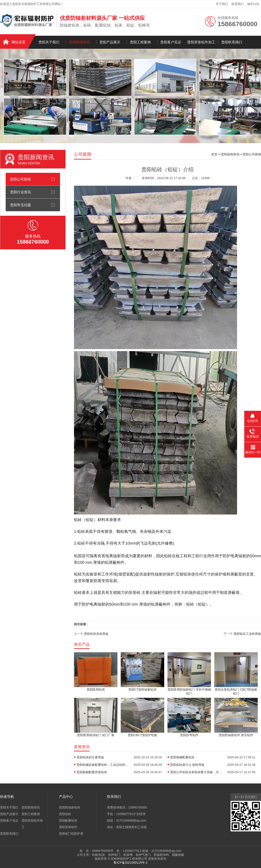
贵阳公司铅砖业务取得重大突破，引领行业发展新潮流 (196, 772)
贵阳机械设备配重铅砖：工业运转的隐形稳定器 (103, 765)
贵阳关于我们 (49, 42)
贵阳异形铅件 (68, 827)
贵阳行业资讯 (20, 192)
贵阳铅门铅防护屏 (71, 834)
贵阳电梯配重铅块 (182, 757)
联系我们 (238, 4)
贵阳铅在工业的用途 (247, 634)
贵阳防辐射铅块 (70, 807)
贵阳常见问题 (20, 205)
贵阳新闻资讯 (79, 42)
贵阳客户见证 (171, 42)
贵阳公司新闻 (20, 179)
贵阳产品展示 (110, 42)
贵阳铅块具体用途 (96, 634)
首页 (214, 154)
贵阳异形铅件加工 (201, 42)
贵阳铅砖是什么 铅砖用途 (187, 765)
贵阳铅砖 (65, 814)
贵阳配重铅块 (68, 820)
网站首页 (18, 42)
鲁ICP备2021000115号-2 (130, 863)
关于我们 (222, 4)
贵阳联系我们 (232, 42)
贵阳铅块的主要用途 (90, 757)
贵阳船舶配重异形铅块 (92, 772)
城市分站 (253, 4)
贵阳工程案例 (140, 42)
